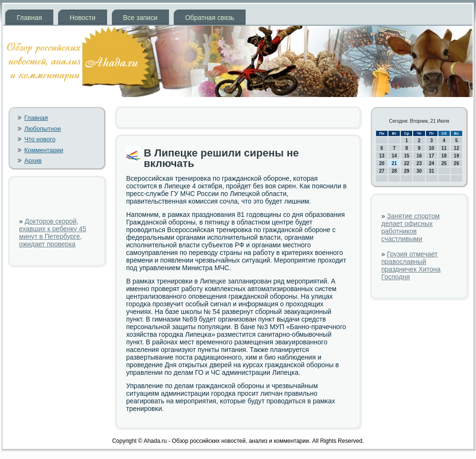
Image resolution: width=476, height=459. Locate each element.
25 (444, 163)
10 (431, 148)
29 (407, 171)
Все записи (140, 18)
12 (456, 148)
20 (382, 163)
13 (382, 156)
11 (444, 148)
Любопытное (43, 129)
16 (419, 156)
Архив (33, 161)
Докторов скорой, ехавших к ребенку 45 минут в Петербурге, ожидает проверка (53, 233)
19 (456, 156)
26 (456, 163)
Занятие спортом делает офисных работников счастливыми (411, 227)
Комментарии (44, 150)
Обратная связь (210, 18)
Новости (82, 18)
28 (394, 171)
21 (394, 163)
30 (419, 171)
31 (431, 171)
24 (431, 163)
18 (444, 156)
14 (394, 156)
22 (407, 163)
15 (407, 156)
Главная (29, 18)
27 (382, 171)
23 (419, 163)
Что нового (40, 139)
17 (431, 156)
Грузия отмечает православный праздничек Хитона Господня (411, 265)
